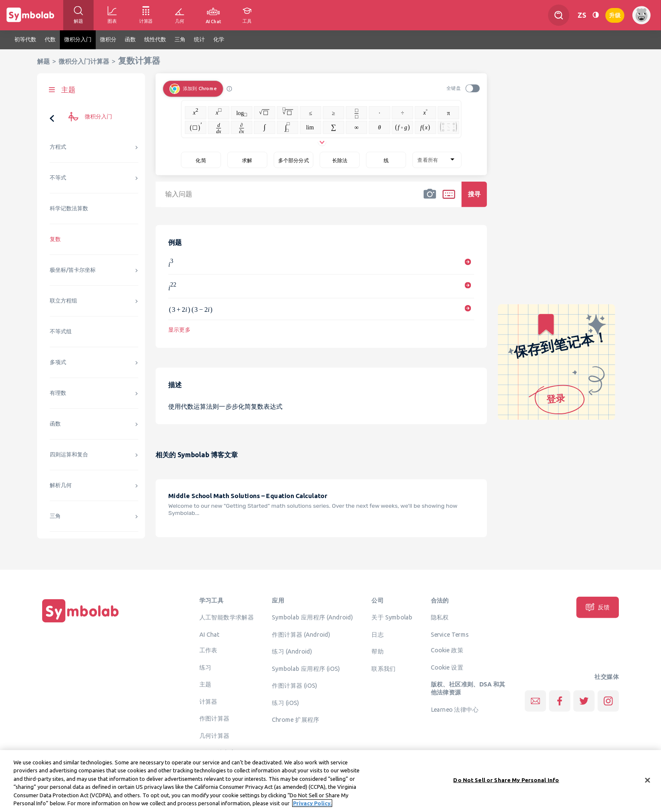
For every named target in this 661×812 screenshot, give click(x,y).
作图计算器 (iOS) (294, 685)
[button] (430, 200)
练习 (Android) (292, 651)
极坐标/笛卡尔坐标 (73, 270)
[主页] (81, 622)
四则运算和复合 (69, 454)
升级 (615, 15)
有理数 (58, 393)
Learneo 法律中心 (455, 709)
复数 (55, 239)
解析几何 (61, 485)
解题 (43, 61)
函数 (55, 424)
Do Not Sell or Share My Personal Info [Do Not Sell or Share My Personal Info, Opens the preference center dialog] (506, 783)
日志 (378, 634)
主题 (206, 684)
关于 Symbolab (392, 617)
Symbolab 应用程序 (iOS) (306, 668)
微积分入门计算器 (84, 61)
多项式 (58, 362)
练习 (206, 667)
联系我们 (384, 668)
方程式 (58, 147)
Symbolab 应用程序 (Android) (313, 617)
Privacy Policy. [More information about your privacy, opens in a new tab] (312, 807)
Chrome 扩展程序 (296, 719)
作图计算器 (215, 718)
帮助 (378, 651)
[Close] (648, 783)
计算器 (208, 701)
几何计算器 (215, 735)
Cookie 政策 (447, 650)
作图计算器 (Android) (301, 634)
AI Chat (210, 634)
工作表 (208, 650)
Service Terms (450, 634)
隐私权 (440, 617)
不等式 (58, 178)
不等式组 (61, 331)
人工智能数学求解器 (227, 617)
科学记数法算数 (69, 208)
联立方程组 (63, 301)
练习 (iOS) (285, 702)
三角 (55, 516)
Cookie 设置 (447, 667)
